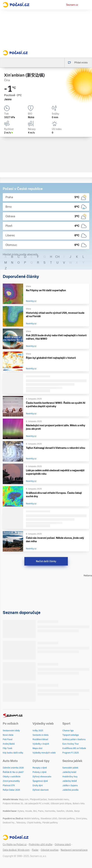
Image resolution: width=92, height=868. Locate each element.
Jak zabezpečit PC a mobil (37, 804)
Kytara (21, 811)
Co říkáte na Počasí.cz (15, 844)
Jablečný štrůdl (70, 781)
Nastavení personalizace (74, 850)
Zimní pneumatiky (11, 781)
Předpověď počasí (38, 799)
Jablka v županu (70, 785)
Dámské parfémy (67, 819)
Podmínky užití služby (41, 844)
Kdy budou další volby (13, 753)
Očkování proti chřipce (61, 804)
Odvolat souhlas (50, 850)
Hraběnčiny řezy (70, 777)
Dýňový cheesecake (42, 777)
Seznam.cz (72, 5)
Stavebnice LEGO (49, 819)
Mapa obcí (37, 748)
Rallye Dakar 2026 (11, 790)
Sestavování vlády (11, 731)
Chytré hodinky (34, 823)
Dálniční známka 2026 (13, 768)
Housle (29, 811)
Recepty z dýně (40, 768)
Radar (35, 850)
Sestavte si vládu (41, 735)
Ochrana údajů (63, 844)
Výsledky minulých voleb (44, 753)
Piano (41, 811)
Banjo (77, 811)
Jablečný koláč (69, 772)
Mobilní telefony (32, 819)
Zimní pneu (81, 819)
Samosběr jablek (70, 768)
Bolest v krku (79, 804)
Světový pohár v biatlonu (74, 739)
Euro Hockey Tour (71, 744)
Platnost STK (9, 785)
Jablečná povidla (70, 790)
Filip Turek (7, 748)
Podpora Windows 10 (13, 804)
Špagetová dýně (40, 781)
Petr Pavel (8, 739)
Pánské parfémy (50, 823)
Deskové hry (9, 823)
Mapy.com (24, 799)
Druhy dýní (38, 785)
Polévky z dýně (40, 772)
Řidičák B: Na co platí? (13, 772)
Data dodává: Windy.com (16, 850)
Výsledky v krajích (41, 744)
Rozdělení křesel (40, 739)
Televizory (21, 823)
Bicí (35, 811)
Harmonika (50, 811)
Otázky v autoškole (12, 777)
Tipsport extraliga (71, 735)
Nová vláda (8, 735)
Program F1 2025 (71, 753)
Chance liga (68, 731)
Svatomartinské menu (58, 799)
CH (57, 257)
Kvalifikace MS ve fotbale (74, 748)
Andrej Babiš (9, 744)
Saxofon (60, 811)
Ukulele (69, 811)
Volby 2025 (38, 731)
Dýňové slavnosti (41, 790)
